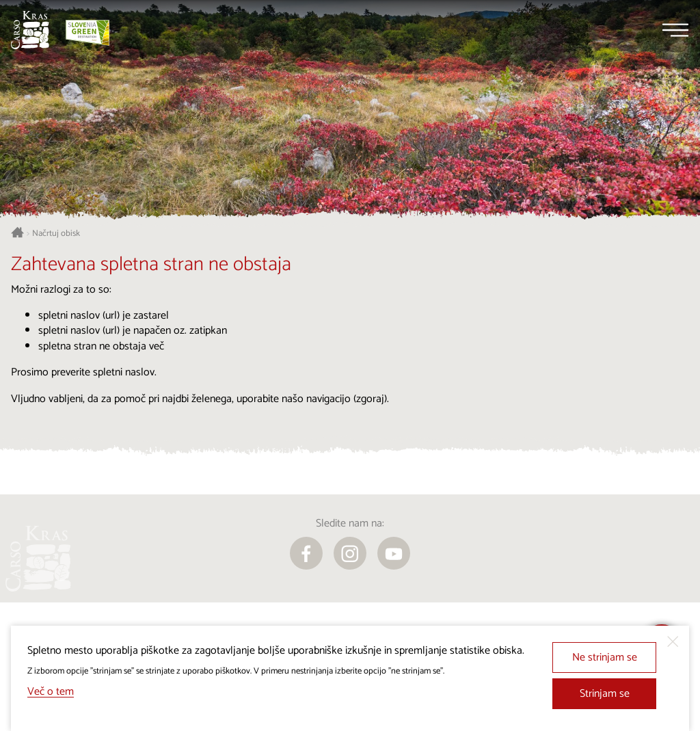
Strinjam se (605, 694)
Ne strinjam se (605, 657)
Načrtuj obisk (56, 234)
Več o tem (51, 692)
